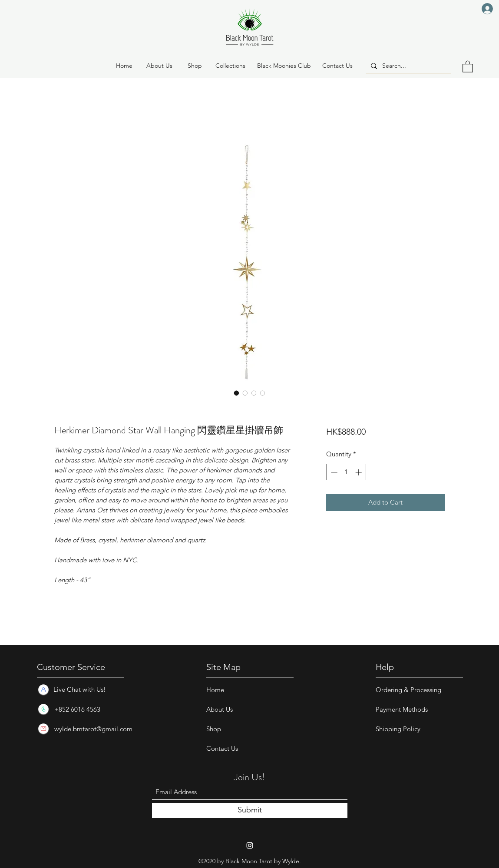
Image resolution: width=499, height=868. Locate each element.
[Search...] (407, 66)
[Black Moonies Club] (284, 66)
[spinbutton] (346, 472)
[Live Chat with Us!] (79, 690)
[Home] (124, 66)
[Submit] (250, 810)
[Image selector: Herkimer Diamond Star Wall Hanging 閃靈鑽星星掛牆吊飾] (237, 393)
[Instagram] (250, 845)
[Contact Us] (338, 66)
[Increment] (359, 472)
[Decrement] (333, 472)
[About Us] (160, 66)
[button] (195, 66)
